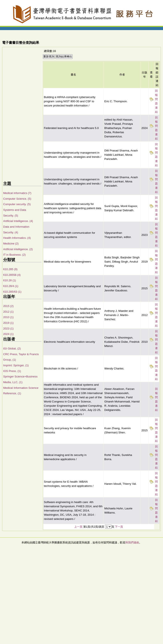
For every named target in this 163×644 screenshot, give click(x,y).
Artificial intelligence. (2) (18, 249)
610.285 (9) (10, 269)
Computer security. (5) (17, 204)
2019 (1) (8, 323)
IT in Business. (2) (14, 255)
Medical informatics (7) (17, 193)
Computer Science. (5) (17, 199)
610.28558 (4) (12, 275)
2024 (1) (8, 334)
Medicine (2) (11, 244)
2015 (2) (8, 306)
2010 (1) (8, 317)
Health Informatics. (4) (17, 238)
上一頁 (78, 527)
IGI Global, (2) (12, 349)
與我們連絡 (132, 542)
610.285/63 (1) (12, 292)
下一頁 (119, 527)
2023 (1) (8, 329)
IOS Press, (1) (12, 371)
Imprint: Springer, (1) (16, 365)
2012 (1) (8, 312)
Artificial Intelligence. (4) (18, 221)
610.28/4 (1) (11, 286)
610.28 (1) (10, 280)
